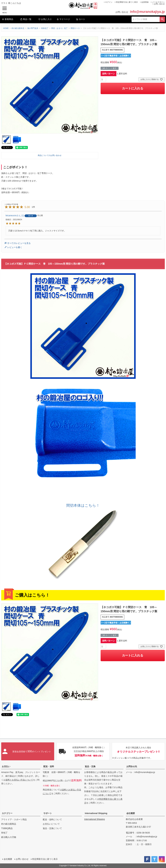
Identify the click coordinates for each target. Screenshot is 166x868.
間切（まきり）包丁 (59, 28)
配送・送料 (49, 766)
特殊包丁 (45, 28)
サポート (48, 813)
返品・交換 (90, 766)
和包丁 (4, 833)
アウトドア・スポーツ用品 (14, 819)
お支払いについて (51, 824)
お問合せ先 (132, 766)
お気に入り (45, 19)
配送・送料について (52, 819)
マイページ (63, 19)
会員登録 (145, 2)
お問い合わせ (159, 4)
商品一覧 (26, 19)
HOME (6, 28)
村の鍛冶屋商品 (9, 824)
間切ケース (75, 28)
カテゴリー (7, 813)
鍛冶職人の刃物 (9, 837)
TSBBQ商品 (7, 828)
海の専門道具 (33, 28)
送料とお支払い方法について (19, 780)
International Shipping (96, 813)
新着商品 (8, 19)
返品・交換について (52, 828)
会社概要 (131, 813)
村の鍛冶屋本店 (18, 28)
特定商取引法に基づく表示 (127, 2)
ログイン (109, 2)
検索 (162, 19)
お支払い (6, 766)
